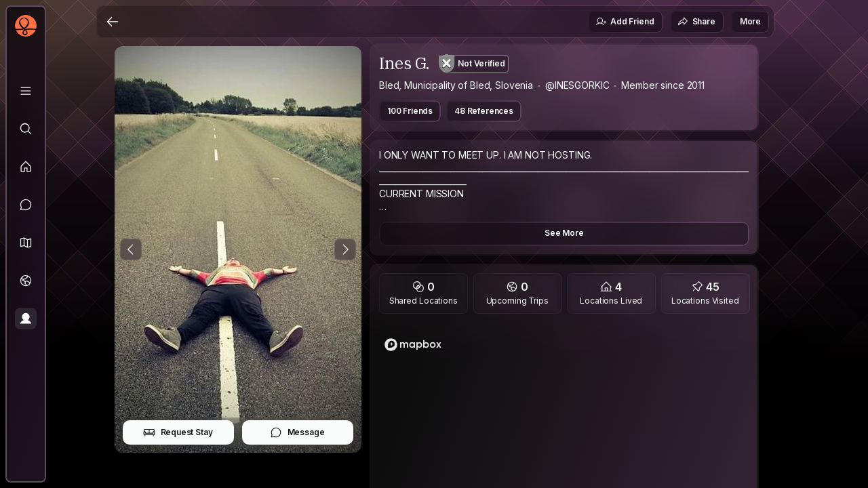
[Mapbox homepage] (413, 345)
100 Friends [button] (410, 111)
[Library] (26, 91)
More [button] (750, 21)
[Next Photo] (345, 249)
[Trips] (26, 281)
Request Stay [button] (178, 432)
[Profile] (26, 319)
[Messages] (26, 205)
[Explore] (26, 129)
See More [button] (564, 233)
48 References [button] (484, 111)
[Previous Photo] (131, 249)
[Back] (113, 22)
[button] (26, 243)
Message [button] (297, 432)
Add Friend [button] (625, 22)
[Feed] (26, 167)
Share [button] (696, 22)
